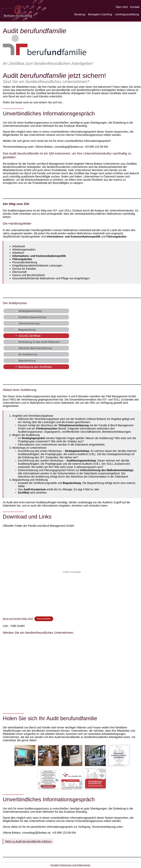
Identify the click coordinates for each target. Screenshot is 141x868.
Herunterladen (44, 619)
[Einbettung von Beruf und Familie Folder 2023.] (72, 572)
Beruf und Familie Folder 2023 (18, 619)
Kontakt (135, 7)
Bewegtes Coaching (100, 14)
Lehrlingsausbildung (127, 14)
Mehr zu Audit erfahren (28, 841)
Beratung (80, 14)
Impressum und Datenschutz (75, 865)
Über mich (122, 7)
